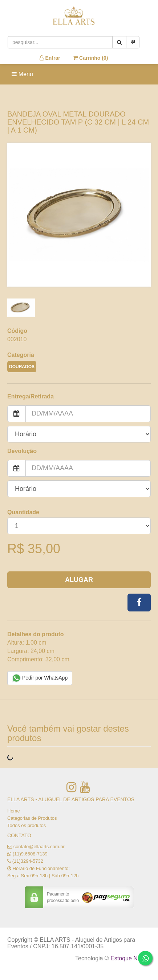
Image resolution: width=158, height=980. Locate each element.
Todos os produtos (27, 825)
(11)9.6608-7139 (30, 854)
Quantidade (23, 512)
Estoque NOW (129, 958)
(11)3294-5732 (28, 861)
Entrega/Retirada (31, 396)
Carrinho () (90, 58)
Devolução (22, 451)
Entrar (50, 58)
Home (14, 811)
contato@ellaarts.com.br (39, 847)
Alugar (79, 580)
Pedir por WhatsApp (40, 678)
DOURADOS (22, 367)
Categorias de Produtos (32, 818)
